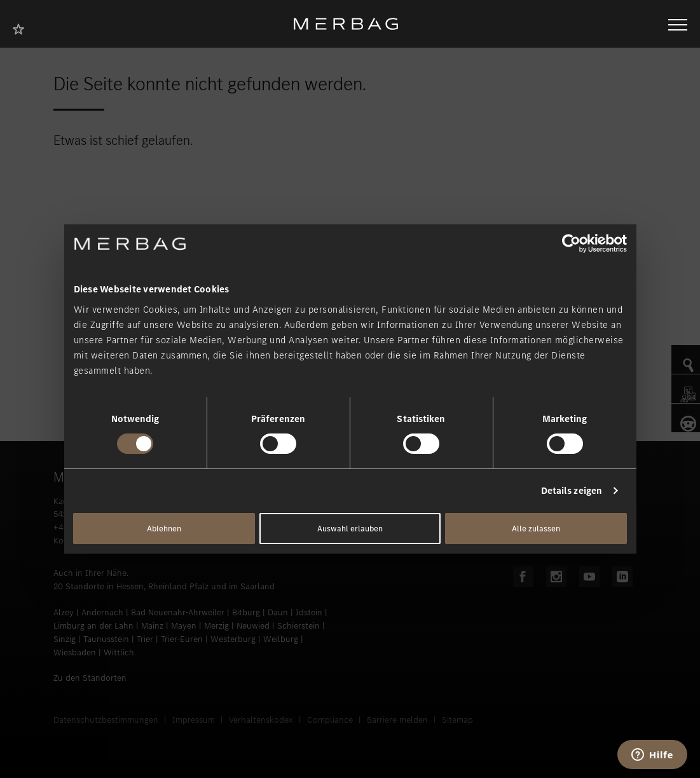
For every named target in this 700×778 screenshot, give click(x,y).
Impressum (194, 720)
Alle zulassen (536, 529)
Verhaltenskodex (261, 720)
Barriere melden (397, 720)
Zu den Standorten (90, 678)
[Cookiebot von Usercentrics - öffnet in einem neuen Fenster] (571, 243)
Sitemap (457, 720)
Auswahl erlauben (350, 529)
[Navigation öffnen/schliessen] (678, 24)
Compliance (330, 720)
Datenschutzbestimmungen (106, 720)
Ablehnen (164, 529)
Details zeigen (572, 491)
